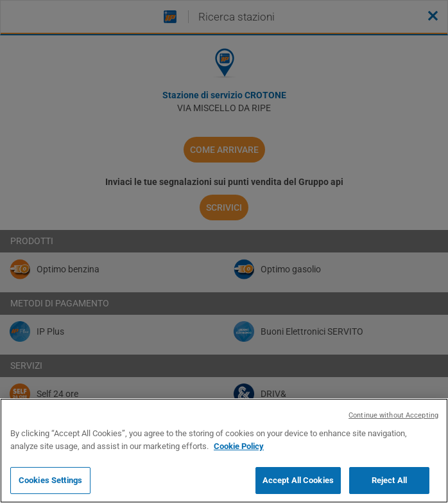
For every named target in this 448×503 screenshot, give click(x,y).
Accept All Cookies (298, 480)
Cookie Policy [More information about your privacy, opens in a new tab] (239, 446)
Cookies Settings (50, 480)
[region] (224, 451)
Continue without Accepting (393, 415)
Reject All (389, 480)
